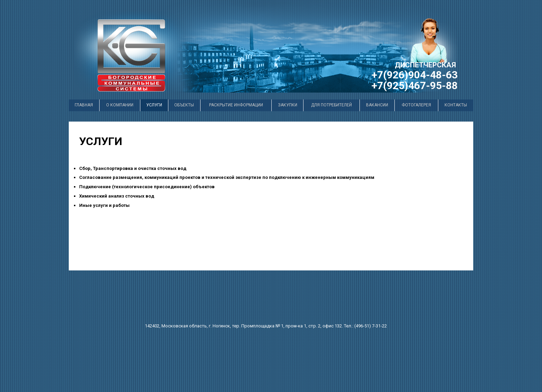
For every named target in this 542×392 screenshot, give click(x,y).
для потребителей (331, 105)
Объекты (184, 105)
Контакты (456, 105)
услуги (154, 105)
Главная (84, 105)
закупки (288, 105)
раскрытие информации (236, 105)
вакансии (377, 105)
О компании (120, 105)
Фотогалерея (416, 105)
